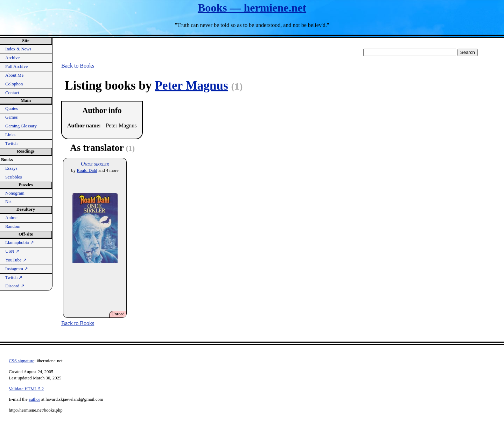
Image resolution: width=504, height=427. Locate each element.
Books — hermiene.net (252, 8)
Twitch (11, 143)
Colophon (14, 84)
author (34, 399)
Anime (11, 218)
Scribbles (14, 177)
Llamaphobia (20, 243)
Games (12, 117)
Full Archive (16, 66)
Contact (12, 93)
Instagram (17, 269)
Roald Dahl (87, 170)
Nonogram (15, 193)
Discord (15, 286)
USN (12, 251)
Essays (11, 168)
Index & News (18, 49)
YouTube (16, 260)
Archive (12, 58)
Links (10, 135)
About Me (14, 75)
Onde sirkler (95, 164)
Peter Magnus (191, 86)
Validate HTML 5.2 (26, 389)
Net (8, 202)
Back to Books (78, 66)
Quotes (12, 108)
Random (13, 226)
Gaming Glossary (21, 126)
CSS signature (22, 361)
